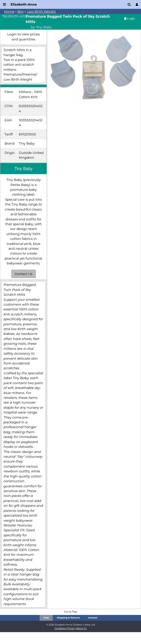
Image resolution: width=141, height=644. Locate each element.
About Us (81, 628)
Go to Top (70, 612)
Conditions (61, 628)
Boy (21, 11)
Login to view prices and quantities (23, 37)
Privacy (71, 628)
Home (9, 11)
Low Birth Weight (41, 11)
